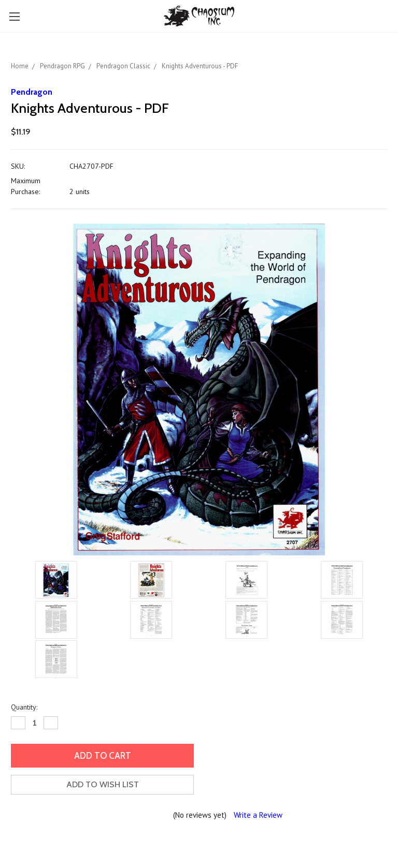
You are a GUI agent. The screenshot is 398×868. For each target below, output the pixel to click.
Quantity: (24, 707)
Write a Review (258, 815)
